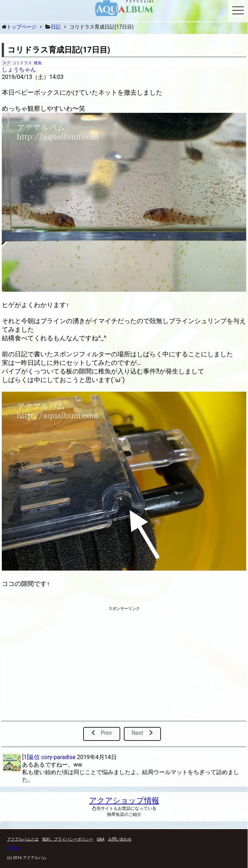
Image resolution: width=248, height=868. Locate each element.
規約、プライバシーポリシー (68, 839)
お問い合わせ (120, 839)
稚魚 (38, 63)
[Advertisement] (124, 665)
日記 (56, 27)
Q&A (101, 839)
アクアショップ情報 (124, 801)
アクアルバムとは (23, 839)
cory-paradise (58, 757)
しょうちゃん (19, 69)
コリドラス (22, 63)
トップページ (21, 27)
